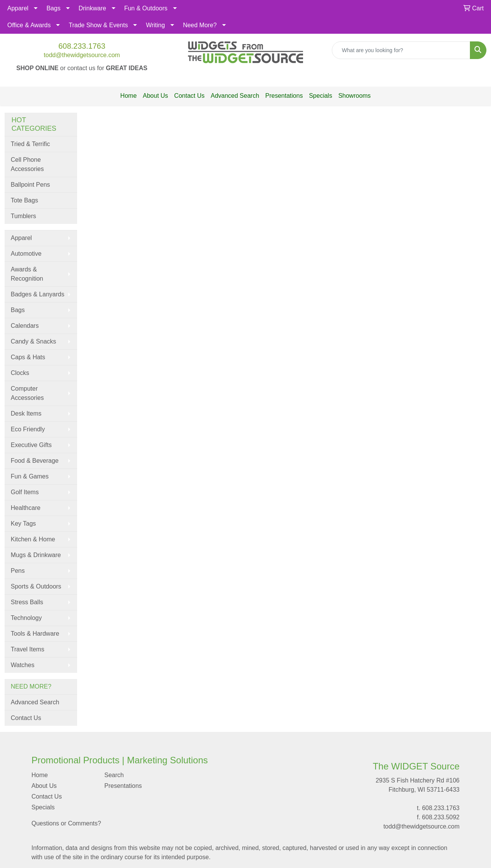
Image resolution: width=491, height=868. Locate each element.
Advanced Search (235, 96)
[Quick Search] (401, 50)
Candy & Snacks (33, 341)
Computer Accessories (27, 393)
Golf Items (25, 492)
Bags (53, 8)
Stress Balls (27, 602)
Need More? (200, 25)
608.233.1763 (82, 46)
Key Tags (23, 524)
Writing (155, 25)
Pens (18, 571)
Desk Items (26, 413)
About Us (155, 96)
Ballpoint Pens (30, 185)
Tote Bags (24, 200)
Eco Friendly (28, 429)
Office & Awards (29, 25)
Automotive (26, 254)
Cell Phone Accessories (27, 164)
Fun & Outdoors (146, 8)
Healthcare (26, 508)
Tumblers (23, 216)
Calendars (25, 326)
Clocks (20, 373)
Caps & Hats (28, 357)
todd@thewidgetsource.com (82, 55)
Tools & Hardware (35, 634)
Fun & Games (30, 476)
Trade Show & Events (98, 25)
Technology (26, 618)
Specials (320, 96)
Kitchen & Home (33, 539)
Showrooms (354, 96)
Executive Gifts (31, 445)
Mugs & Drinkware (36, 555)
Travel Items (27, 649)
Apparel (18, 8)
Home (129, 96)
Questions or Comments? (66, 823)
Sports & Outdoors (36, 586)
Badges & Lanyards (38, 294)
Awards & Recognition (27, 274)
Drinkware (92, 8)
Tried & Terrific (30, 144)
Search (114, 775)
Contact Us (189, 96)
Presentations (284, 96)
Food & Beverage (35, 461)
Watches (23, 665)
